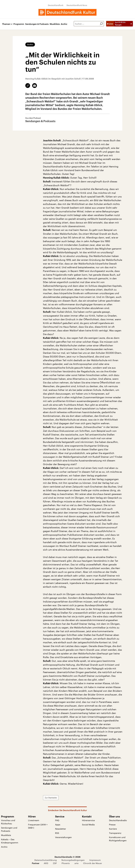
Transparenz (115, 833)
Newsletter (61, 829)
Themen (6, 24)
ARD (46, 863)
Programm (19, 24)
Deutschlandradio (118, 820)
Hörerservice (88, 820)
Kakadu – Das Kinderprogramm (10, 841)
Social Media (88, 824)
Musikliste (55, 24)
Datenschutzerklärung (46, 860)
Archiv (64, 24)
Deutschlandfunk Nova (77, 5)
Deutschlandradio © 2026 (67, 857)
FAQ (57, 820)
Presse (112, 824)
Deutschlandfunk (56, 5)
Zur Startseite (51, 798)
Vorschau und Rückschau (8, 822)
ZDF (55, 863)
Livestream (34, 820)
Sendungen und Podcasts (9, 829)
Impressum (95, 860)
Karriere (113, 829)
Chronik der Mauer (93, 863)
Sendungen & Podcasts (37, 24)
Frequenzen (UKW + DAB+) (38, 826)
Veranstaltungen (63, 837)
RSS (57, 833)
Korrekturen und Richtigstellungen (118, 839)
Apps (58, 824)
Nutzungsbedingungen (73, 860)
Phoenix (66, 863)
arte (76, 863)
